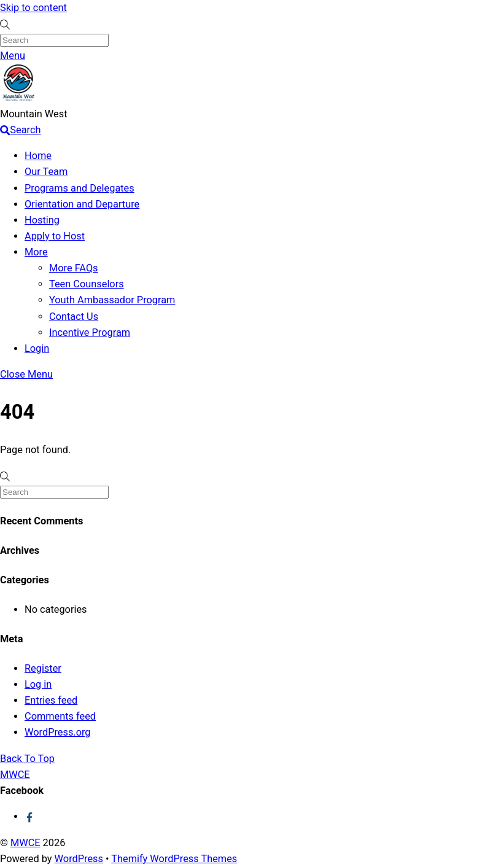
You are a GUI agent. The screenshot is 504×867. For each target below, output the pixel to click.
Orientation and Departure (82, 204)
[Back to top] (27, 759)
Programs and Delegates (79, 188)
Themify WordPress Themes (174, 859)
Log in (38, 684)
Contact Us (74, 317)
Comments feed (60, 716)
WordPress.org (58, 732)
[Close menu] (26, 374)
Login (37, 348)
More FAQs (74, 268)
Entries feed (51, 700)
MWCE (25, 843)
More (36, 252)
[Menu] (13, 56)
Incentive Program (90, 332)
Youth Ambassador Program (112, 300)
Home (38, 156)
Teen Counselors (87, 284)
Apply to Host (55, 236)
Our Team (46, 172)
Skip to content (33, 8)
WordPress (79, 859)
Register (43, 668)
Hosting (42, 220)
